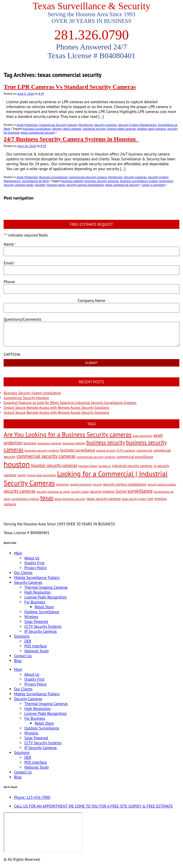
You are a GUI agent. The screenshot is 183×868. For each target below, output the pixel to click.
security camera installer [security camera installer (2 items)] (162, 484)
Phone (9, 282)
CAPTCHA (12, 354)
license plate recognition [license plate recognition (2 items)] (42, 475)
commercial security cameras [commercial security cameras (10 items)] (46, 456)
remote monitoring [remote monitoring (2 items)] (81, 484)
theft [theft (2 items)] (150, 499)
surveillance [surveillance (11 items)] (140, 491)
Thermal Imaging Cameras (46, 587)
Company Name (91, 300)
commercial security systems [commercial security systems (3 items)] (96, 457)
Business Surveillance (53, 177)
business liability (72, 181)
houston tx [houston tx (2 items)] (105, 466)
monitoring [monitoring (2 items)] (62, 484)
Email (10, 263)
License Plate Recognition (45, 597)
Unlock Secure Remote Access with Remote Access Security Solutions (56, 407)
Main (18, 553)
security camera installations (85, 185)
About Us (32, 558)
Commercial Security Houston (26, 398)
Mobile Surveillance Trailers (37, 578)
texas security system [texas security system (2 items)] (134, 499)
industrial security (94, 129)
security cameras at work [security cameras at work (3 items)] (53, 491)
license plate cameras (121, 129)
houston (40, 185)
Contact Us (23, 656)
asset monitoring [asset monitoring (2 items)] (142, 436)
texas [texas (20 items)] (47, 498)
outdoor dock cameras (152, 129)
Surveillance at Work (35, 181)
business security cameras (102, 181)
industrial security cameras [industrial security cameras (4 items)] (132, 466)
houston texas (56, 185)
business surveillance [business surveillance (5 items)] (78, 450)
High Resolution (37, 592)
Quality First (34, 563)
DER (28, 641)
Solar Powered (36, 622)
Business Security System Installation (32, 393)
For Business (35, 602)
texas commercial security (38, 132)
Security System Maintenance (137, 125)
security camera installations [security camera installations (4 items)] (125, 484)
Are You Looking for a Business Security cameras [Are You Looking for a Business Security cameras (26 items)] (68, 435)
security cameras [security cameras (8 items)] (19, 491)
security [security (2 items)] (97, 484)
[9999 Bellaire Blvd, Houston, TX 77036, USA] (43, 832)
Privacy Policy (35, 568)
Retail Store (44, 607)
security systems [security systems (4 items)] (102, 491)
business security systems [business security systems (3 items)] (42, 450)
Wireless (31, 617)
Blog (18, 661)
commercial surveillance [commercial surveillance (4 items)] (135, 457)
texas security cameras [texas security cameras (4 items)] (104, 499)
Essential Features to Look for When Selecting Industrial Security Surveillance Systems (70, 403)
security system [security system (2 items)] (80, 492)
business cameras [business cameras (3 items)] (50, 443)
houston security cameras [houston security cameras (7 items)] (54, 465)
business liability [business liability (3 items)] (74, 443)
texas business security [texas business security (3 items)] (70, 499)
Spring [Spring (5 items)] (121, 491)
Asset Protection (27, 125)
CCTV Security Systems (43, 626)
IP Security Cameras (41, 631)
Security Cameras (105, 125)
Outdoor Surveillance (42, 612)
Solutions (22, 636)
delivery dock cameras (67, 129)
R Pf (41, 94)
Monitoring (85, 125)
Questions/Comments (22, 319)
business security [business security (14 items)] (106, 442)
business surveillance (37, 129)
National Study (37, 651)
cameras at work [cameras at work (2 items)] (106, 450)
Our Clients (23, 573)
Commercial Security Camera (58, 125)
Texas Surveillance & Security (91, 6)
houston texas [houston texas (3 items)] (88, 466)
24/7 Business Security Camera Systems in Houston (71, 139)
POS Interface (35, 646)
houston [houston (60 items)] (17, 464)
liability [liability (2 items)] (22, 475)
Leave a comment (153, 185)
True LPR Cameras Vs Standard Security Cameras (70, 87)
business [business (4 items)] (30, 443)
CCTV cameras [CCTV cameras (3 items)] (126, 450)
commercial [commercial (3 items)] (144, 450)
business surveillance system (139, 181)
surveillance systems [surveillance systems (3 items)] (25, 499)
